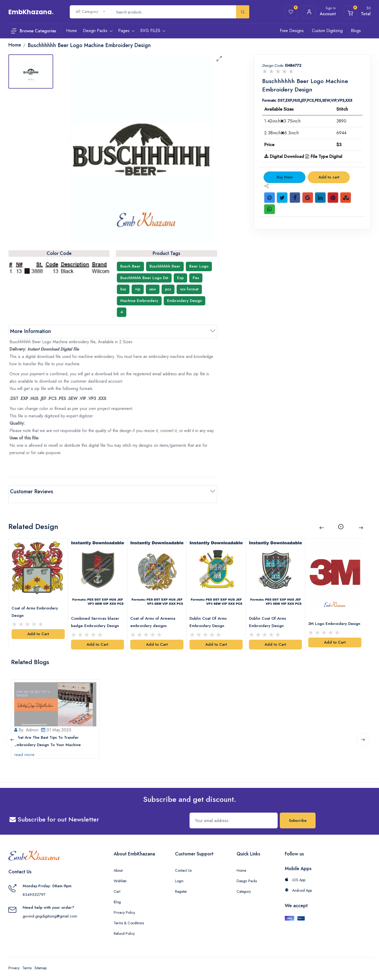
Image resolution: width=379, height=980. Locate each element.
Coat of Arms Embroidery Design (36, 605)
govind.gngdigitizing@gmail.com (50, 912)
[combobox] (90, 12)
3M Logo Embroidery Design (329, 620)
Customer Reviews (32, 492)
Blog (117, 898)
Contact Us (183, 867)
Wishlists (120, 877)
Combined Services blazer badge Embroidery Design (96, 615)
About (118, 867)
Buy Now (285, 177)
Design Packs (247, 877)
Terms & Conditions (129, 919)
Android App (298, 887)
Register (181, 888)
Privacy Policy (124, 909)
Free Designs (292, 31)
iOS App (295, 876)
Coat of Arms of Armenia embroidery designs (154, 615)
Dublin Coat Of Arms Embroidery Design (209, 615)
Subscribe (298, 817)
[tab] (31, 71)
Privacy (14, 964)
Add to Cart (38, 627)
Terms (27, 964)
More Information (31, 331)
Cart (117, 888)
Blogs (356, 31)
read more (26, 751)
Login (179, 877)
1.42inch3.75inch (282, 121)
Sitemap (41, 964)
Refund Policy (124, 930)
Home (241, 867)
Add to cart (329, 177)
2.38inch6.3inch (281, 133)
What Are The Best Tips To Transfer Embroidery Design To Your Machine (49, 737)
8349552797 (34, 891)
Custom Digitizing (327, 31)
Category (244, 888)
